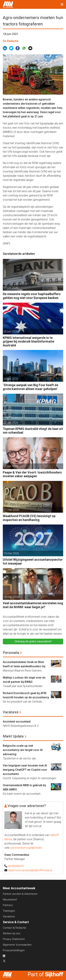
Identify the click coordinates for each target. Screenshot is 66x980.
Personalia (11, 653)
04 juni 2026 (11, 379)
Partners (8, 905)
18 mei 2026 (11, 597)
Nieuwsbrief (10, 900)
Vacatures (11, 712)
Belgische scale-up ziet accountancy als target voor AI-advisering (23, 750)
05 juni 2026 (11, 288)
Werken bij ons (12, 933)
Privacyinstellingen (14, 950)
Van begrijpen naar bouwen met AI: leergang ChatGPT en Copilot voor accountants (25, 770)
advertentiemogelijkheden (26, 848)
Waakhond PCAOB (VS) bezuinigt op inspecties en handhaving (29, 518)
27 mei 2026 (11, 510)
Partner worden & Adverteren (20, 894)
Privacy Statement (14, 939)
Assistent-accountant (17, 722)
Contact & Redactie (15, 928)
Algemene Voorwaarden (17, 945)
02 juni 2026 (11, 423)
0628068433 (16, 866)
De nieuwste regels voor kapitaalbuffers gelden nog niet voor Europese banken (32, 296)
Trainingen (9, 911)
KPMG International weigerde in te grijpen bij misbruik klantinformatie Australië (29, 341)
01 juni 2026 (11, 466)
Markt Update (13, 736)
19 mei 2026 (11, 553)
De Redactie (11, 41)
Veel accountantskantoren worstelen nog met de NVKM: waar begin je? (33, 605)
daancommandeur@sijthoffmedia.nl (30, 870)
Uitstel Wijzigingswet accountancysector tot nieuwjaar (33, 561)
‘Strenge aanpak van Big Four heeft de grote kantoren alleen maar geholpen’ (31, 387)
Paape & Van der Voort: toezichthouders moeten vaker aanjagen (32, 474)
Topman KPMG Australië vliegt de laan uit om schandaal (33, 431)
